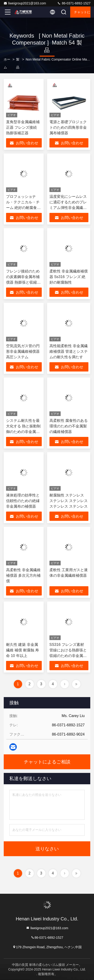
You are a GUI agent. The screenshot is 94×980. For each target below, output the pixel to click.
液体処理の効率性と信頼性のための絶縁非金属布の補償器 (23, 501)
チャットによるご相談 (82, 12)
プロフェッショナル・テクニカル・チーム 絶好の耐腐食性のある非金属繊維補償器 (23, 208)
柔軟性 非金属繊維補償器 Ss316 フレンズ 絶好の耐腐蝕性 (69, 277)
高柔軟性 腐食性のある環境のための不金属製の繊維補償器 (69, 426)
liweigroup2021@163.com (25, 3)
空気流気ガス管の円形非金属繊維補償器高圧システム (23, 351)
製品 (18, 63)
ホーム (7, 63)
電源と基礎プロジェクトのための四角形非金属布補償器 (68, 127)
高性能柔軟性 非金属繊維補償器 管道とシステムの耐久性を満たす (69, 351)
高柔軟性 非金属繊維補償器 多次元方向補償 (23, 575)
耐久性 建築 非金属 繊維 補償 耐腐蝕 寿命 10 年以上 (23, 650)
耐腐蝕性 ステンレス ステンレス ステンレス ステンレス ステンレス (69, 501)
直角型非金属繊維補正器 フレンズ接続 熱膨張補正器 (23, 127)
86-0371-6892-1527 (74, 3)
